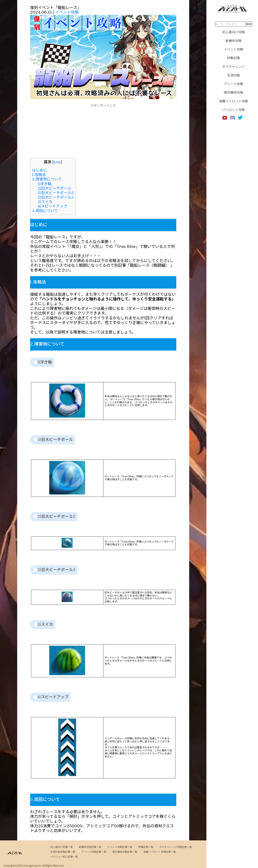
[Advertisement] (103, 133)
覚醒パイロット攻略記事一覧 (160, 852)
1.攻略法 (39, 175)
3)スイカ (45, 202)
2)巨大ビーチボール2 (56, 193)
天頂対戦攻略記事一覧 (63, 852)
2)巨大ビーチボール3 (56, 197)
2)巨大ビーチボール (54, 188)
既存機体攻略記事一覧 (125, 852)
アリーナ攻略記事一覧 (94, 852)
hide (57, 162)
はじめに (40, 170)
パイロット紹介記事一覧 (64, 857)
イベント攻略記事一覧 (120, 847)
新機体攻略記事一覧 (90, 847)
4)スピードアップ (52, 206)
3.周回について (45, 211)
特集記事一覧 (146, 847)
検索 (249, 24)
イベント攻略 (67, 12)
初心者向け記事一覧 (61, 847)
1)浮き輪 (44, 184)
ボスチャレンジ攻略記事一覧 (176, 847)
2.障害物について (47, 179)
